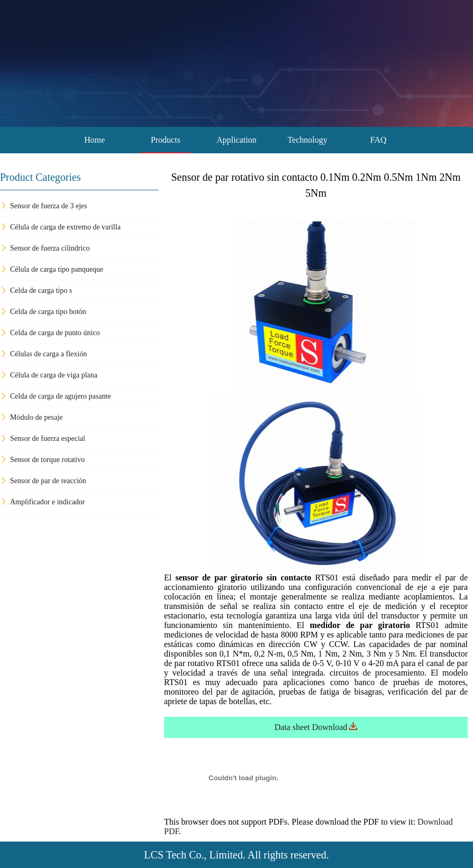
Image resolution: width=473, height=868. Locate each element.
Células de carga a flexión (43, 354)
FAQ (379, 140)
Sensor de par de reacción (43, 481)
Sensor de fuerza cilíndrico (45, 248)
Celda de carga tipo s (36, 290)
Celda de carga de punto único (50, 333)
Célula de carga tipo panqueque (52, 269)
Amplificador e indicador (43, 502)
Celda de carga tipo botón (43, 312)
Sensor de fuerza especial (43, 438)
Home (94, 140)
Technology (307, 140)
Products (166, 140)
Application (236, 140)
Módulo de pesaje (31, 417)
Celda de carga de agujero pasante (56, 396)
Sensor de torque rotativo (42, 460)
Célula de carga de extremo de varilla (60, 227)
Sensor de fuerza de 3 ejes (44, 206)
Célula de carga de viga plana (49, 375)
